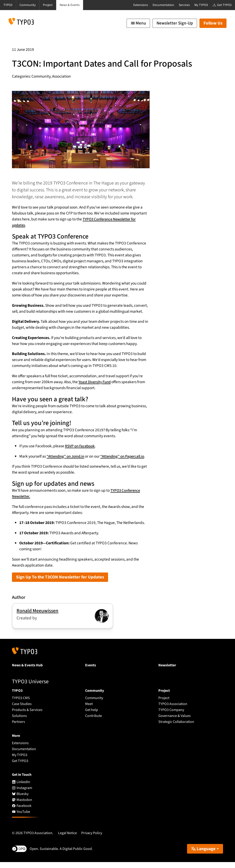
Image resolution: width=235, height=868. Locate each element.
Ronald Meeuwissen (37, 617)
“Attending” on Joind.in (67, 456)
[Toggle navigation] (138, 23)
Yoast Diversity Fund (95, 382)
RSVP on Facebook (80, 446)
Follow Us (213, 23)
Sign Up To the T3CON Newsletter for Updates (60, 583)
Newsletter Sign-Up (175, 23)
